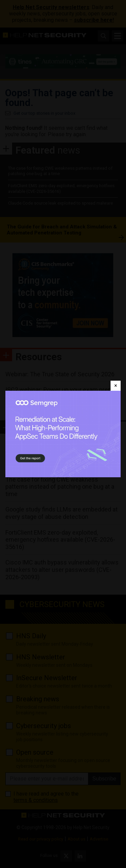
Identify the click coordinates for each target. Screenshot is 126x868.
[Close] (116, 386)
